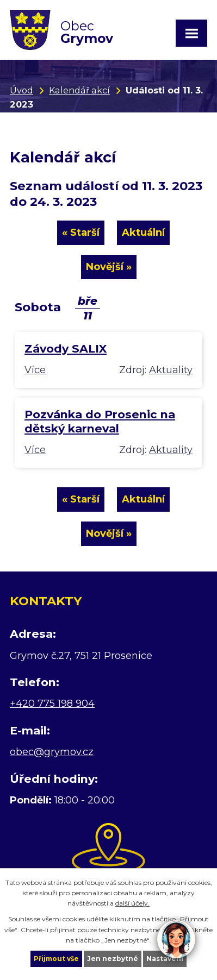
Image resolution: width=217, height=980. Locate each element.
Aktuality (171, 370)
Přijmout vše (56, 959)
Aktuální (143, 233)
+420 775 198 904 (52, 703)
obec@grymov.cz (52, 752)
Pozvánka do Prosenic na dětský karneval (100, 421)
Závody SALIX (66, 348)
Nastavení (165, 959)
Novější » (109, 267)
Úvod (21, 90)
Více (35, 370)
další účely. (132, 903)
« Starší (81, 233)
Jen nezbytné (113, 959)
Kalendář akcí (79, 90)
